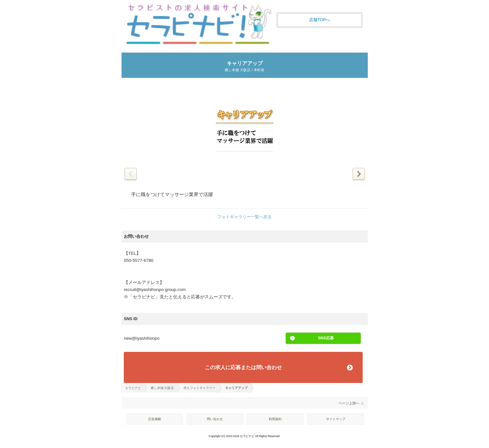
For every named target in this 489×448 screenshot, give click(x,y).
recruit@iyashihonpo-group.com (155, 290)
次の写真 (359, 174)
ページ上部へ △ (351, 403)
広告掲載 (155, 419)
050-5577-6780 (139, 260)
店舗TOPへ (320, 20)
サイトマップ (336, 419)
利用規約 (275, 419)
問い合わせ (215, 419)
